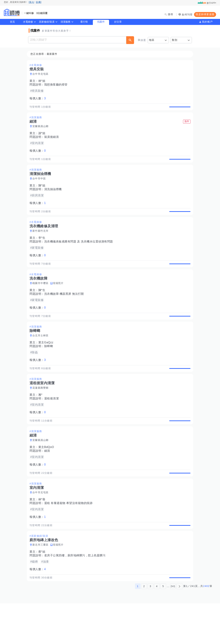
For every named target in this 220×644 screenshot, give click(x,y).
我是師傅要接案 (205, 14)
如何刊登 (187, 14)
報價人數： (39, 99)
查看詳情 (179, 109)
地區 (152, 40)
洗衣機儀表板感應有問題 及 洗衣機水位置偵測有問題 (80, 254)
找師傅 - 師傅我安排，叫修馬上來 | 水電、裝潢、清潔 (12, 12)
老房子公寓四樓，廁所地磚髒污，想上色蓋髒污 (76, 592)
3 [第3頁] (150, 627)
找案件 (101, 22)
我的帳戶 (207, 22)
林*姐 (43, 81)
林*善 (43, 532)
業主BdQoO (47, 476)
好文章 (118, 22)
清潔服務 (65, 22)
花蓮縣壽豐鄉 (42, 412)
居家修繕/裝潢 (47, 22)
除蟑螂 (50, 367)
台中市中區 (40, 187)
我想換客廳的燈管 (57, 85)
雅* (41, 419)
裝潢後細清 (53, 141)
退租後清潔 (53, 423)
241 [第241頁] (173, 627)
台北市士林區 (42, 356)
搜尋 (171, 14)
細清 (48, 479)
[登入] (31, 2)
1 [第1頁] (138, 627)
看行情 (84, 22)
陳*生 (43, 307)
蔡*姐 (43, 588)
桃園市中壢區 (42, 300)
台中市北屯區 (42, 74)
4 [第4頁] (157, 627)
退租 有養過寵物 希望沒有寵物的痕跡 (70, 536)
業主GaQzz (47, 363)
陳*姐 (43, 194)
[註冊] (39, 2)
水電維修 (28, 22)
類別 (175, 40)
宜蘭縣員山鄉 (42, 130)
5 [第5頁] (163, 627)
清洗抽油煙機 (54, 197)
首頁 (12, 22)
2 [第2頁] (144, 627)
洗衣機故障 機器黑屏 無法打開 (65, 310)
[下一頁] (180, 627)
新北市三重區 (42, 581)
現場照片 (59, 300)
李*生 (43, 250)
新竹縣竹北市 (42, 243)
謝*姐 (43, 137)
